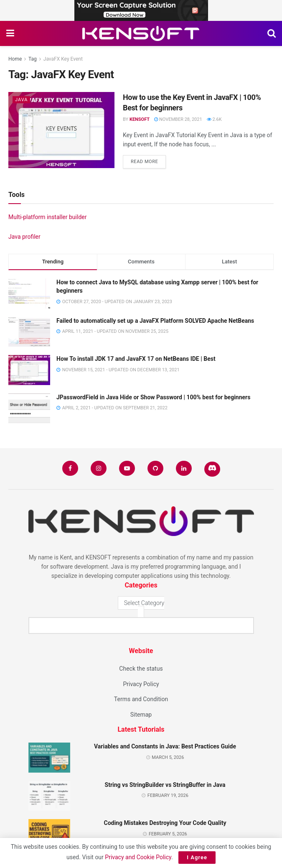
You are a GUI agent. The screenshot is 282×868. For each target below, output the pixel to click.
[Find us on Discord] (212, 469)
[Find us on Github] (155, 468)
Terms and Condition (141, 699)
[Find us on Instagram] (99, 468)
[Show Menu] (10, 33)
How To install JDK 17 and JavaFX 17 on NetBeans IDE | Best (136, 359)
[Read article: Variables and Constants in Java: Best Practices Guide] (49, 758)
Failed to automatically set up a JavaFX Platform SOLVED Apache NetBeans (155, 321)
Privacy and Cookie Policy (138, 857)
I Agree (197, 857)
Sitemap (141, 715)
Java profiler (24, 237)
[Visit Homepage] (141, 34)
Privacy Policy (141, 684)
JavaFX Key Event (63, 59)
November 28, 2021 (178, 119)
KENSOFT (140, 119)
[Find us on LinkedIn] (184, 468)
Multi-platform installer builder (47, 217)
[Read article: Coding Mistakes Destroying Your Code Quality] (49, 834)
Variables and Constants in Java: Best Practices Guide (165, 746)
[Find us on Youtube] (127, 468)
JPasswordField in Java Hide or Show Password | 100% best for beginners (153, 397)
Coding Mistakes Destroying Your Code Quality (165, 823)
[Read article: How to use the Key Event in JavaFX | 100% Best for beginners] (61, 130)
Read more (148, 160)
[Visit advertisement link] (141, 10)
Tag (33, 59)
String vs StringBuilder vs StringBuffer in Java (165, 785)
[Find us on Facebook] (70, 468)
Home (15, 59)
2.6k (214, 119)
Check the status (141, 669)
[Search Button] (272, 33)
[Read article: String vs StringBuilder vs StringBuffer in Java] (49, 796)
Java (21, 100)
